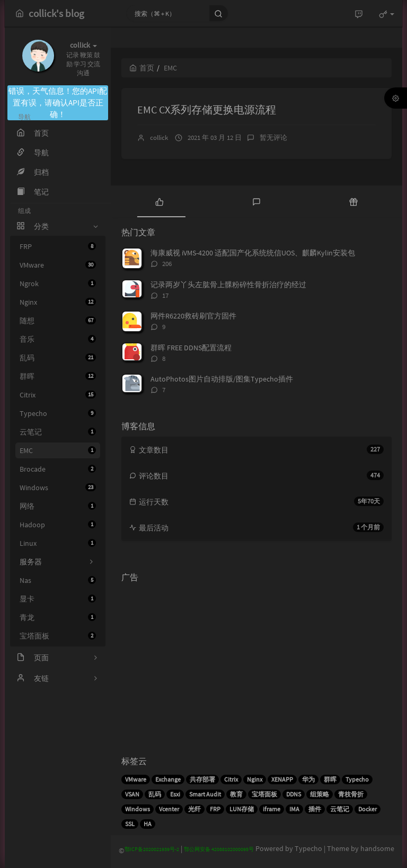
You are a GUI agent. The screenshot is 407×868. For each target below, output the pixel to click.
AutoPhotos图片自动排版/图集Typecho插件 (222, 379)
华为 (308, 779)
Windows (58, 488)
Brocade (58, 469)
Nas (58, 580)
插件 (315, 809)
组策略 (320, 794)
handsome (377, 848)
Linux (58, 543)
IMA (294, 809)
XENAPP (282, 779)
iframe (272, 809)
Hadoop (58, 525)
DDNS (294, 794)
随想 (58, 321)
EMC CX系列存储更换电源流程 (207, 109)
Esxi (175, 794)
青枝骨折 (351, 794)
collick (159, 138)
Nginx (58, 302)
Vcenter (169, 809)
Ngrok (58, 284)
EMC (58, 450)
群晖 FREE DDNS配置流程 (191, 348)
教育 (236, 794)
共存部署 (202, 779)
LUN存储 (242, 809)
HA (148, 824)
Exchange (168, 779)
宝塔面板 (58, 636)
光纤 (194, 809)
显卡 (58, 599)
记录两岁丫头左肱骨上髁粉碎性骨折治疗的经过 (228, 285)
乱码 (58, 358)
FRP (58, 246)
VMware (58, 265)
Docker (368, 809)
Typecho (58, 413)
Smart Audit (205, 794)
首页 (142, 68)
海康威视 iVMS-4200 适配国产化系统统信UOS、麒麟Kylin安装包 (253, 253)
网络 (58, 506)
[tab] (159, 201)
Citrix (58, 395)
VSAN (132, 794)
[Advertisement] (256, 661)
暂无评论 (273, 138)
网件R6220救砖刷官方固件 (193, 316)
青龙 (58, 617)
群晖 (58, 376)
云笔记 (58, 432)
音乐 (58, 339)
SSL (130, 824)
